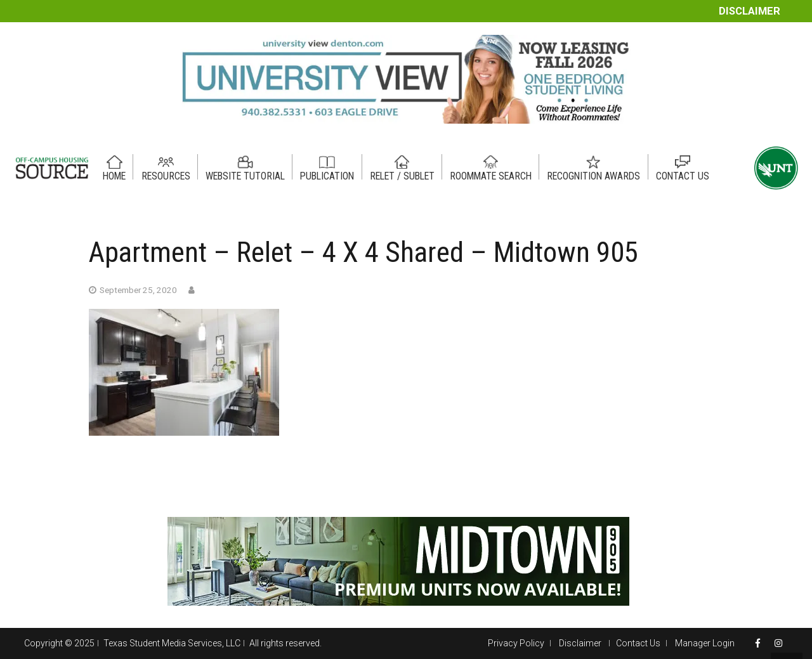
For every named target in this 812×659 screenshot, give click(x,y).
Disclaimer (750, 11)
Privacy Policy (516, 643)
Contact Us (638, 643)
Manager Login (705, 643)
